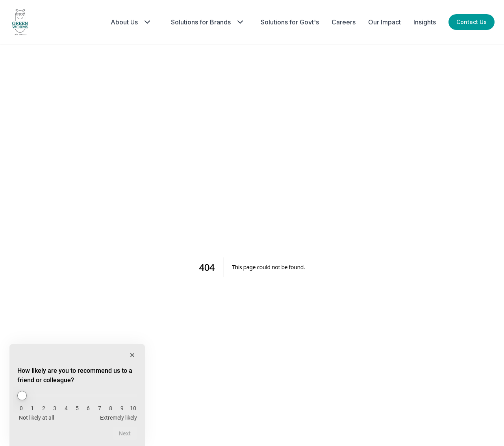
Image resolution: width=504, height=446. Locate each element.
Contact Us (472, 22)
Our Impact (384, 22)
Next (125, 433)
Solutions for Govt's (290, 22)
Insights (425, 22)
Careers (344, 22)
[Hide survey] (132, 355)
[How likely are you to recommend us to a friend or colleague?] (77, 396)
